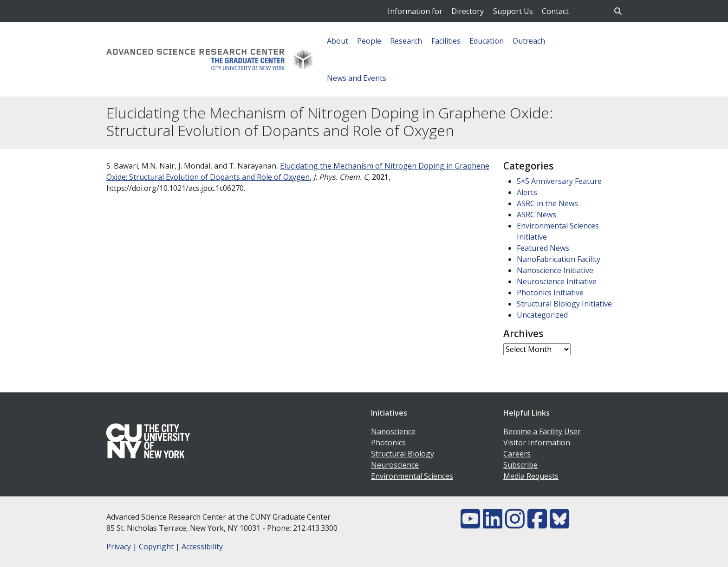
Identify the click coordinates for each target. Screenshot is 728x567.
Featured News (543, 248)
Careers (517, 454)
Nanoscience (393, 431)
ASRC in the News (547, 203)
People (369, 41)
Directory (468, 11)
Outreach (529, 41)
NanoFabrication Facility (559, 259)
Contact (555, 11)
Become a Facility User (542, 431)
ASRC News (536, 215)
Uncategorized (542, 315)
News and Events (357, 78)
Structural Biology (403, 454)
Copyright (156, 547)
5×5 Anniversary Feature (559, 181)
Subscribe (520, 465)
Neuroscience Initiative (557, 281)
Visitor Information (537, 443)
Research (406, 41)
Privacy (119, 547)
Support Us (513, 11)
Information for (415, 11)
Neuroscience (395, 465)
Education (487, 41)
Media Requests (531, 476)
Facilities (446, 41)
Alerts (527, 192)
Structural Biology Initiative (564, 304)
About (338, 41)
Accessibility (202, 547)
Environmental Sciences (412, 476)
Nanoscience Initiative (555, 270)
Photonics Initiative (550, 293)
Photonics (388, 443)
